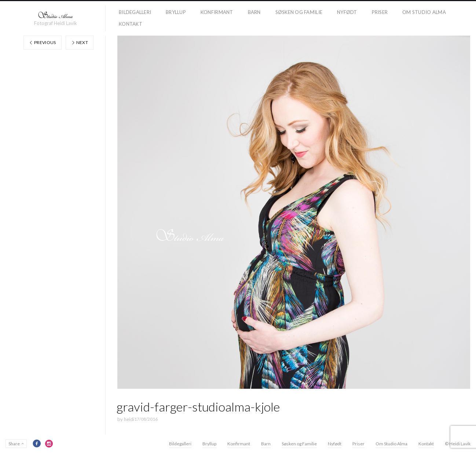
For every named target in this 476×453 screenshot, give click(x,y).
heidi (129, 419)
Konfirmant (217, 12)
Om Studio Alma (424, 12)
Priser (380, 12)
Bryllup (176, 12)
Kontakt (131, 24)
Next (80, 42)
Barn (254, 12)
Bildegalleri (135, 12)
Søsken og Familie (299, 12)
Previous (43, 42)
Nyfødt (347, 12)
